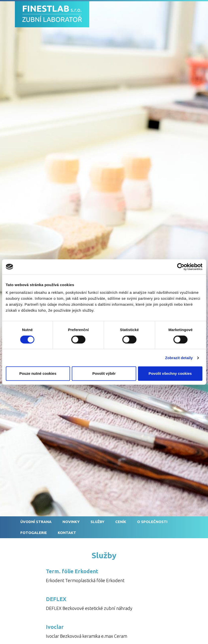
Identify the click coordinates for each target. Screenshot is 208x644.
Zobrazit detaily (179, 358)
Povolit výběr (104, 373)
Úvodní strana (36, 522)
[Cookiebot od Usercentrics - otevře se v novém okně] (181, 267)
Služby (97, 522)
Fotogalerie (34, 533)
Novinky (71, 522)
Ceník (121, 522)
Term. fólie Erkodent (72, 571)
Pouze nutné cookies (38, 373)
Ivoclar (55, 627)
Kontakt (67, 533)
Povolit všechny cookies (170, 373)
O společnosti (152, 522)
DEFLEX (56, 599)
